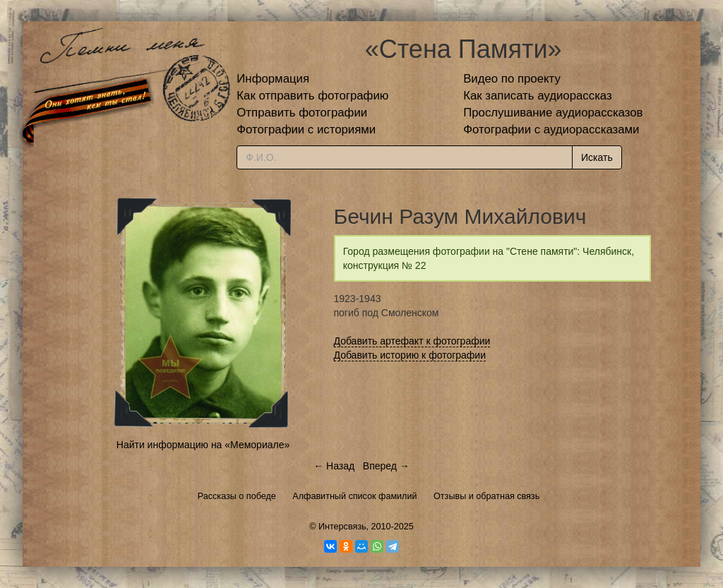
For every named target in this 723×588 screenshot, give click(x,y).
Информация (273, 79)
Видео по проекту (512, 79)
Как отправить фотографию (312, 96)
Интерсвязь (342, 527)
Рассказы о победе (237, 496)
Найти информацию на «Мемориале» (203, 445)
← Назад (334, 466)
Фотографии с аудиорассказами (551, 130)
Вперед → (386, 466)
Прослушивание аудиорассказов (553, 113)
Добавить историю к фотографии (410, 355)
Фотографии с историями (306, 130)
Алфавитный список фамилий (354, 496)
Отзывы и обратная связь (486, 496)
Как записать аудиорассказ (538, 96)
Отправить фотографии (302, 113)
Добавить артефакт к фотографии (412, 341)
